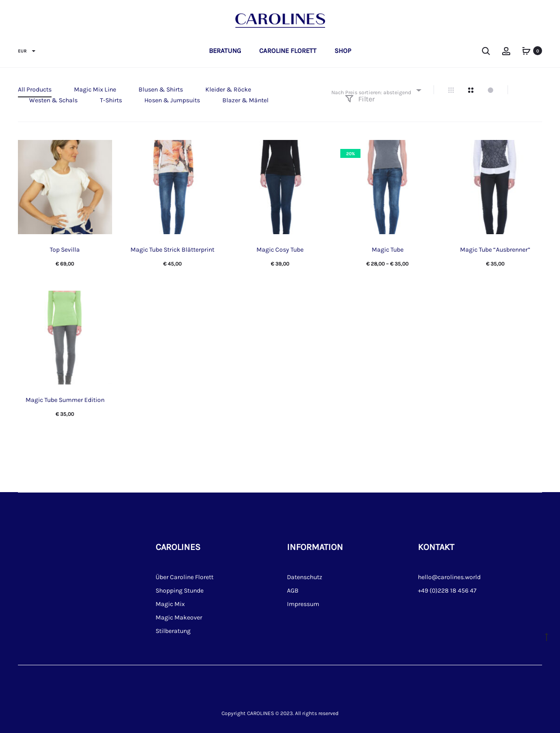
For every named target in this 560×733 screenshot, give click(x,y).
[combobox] (376, 90)
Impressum (303, 604)
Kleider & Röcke (228, 89)
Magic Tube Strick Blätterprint (172, 250)
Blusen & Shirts (161, 89)
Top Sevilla (65, 250)
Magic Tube (388, 250)
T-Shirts (111, 100)
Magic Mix (170, 604)
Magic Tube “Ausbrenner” (495, 250)
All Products (35, 89)
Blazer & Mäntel (245, 100)
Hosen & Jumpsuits (172, 100)
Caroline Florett (288, 51)
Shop (343, 51)
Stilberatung (173, 631)
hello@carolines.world (449, 577)
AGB (293, 591)
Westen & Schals (53, 100)
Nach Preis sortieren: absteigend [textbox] (371, 92)
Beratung (225, 51)
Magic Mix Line (95, 89)
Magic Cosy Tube (280, 250)
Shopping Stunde (180, 591)
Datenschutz (305, 577)
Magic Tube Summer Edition (65, 400)
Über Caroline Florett (184, 577)
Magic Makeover (179, 617)
